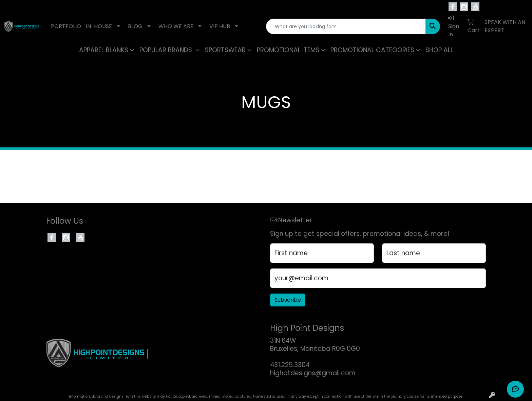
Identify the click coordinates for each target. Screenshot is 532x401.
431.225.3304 (290, 365)
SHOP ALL (439, 50)
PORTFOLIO (66, 26)
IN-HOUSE (99, 26)
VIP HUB (220, 26)
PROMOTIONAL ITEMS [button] (288, 50)
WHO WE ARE (176, 26)
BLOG (135, 26)
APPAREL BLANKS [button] (104, 50)
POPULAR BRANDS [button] (167, 50)
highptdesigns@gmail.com (313, 373)
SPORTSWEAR (225, 50)
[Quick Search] (346, 26)
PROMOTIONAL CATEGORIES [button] (372, 50)
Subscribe (288, 300)
